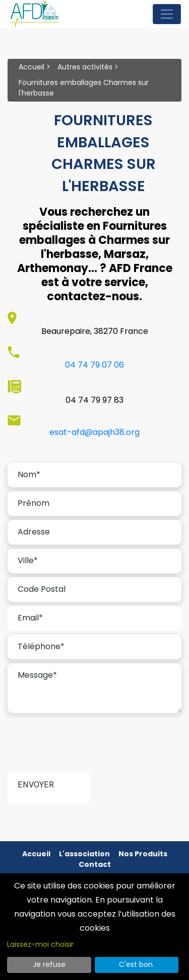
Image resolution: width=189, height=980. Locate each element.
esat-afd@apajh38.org (94, 432)
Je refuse (49, 964)
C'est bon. (137, 964)
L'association (84, 854)
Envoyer (36, 785)
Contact (95, 864)
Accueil (31, 67)
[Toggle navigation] (167, 14)
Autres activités (85, 67)
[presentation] (84, 747)
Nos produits (143, 854)
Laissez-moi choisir (40, 944)
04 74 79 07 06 (94, 365)
